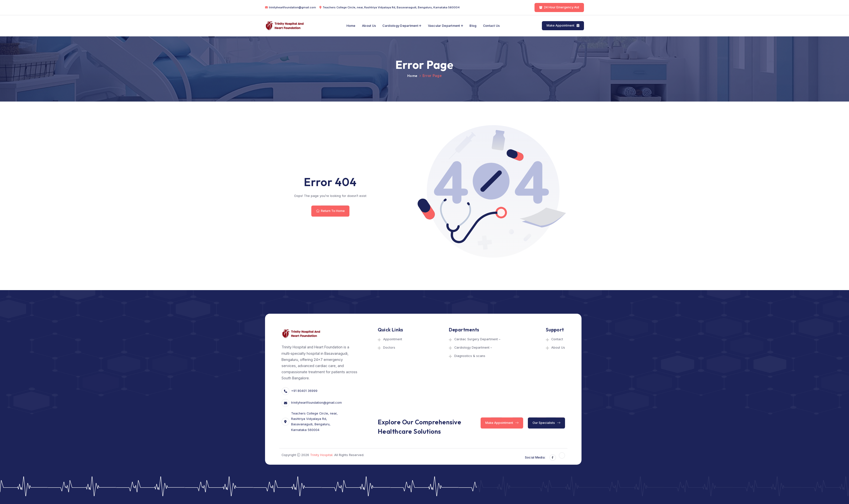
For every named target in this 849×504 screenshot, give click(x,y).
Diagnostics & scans (470, 356)
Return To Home (330, 211)
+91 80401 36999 (304, 391)
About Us (369, 26)
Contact (557, 339)
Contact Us (492, 26)
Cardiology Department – (473, 348)
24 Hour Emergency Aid (559, 7)
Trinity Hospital (321, 455)
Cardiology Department (400, 26)
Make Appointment (563, 26)
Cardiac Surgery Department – (477, 339)
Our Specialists (546, 423)
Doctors (389, 348)
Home (351, 26)
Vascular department (444, 26)
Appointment (393, 339)
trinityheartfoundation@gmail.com (292, 7)
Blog (473, 26)
